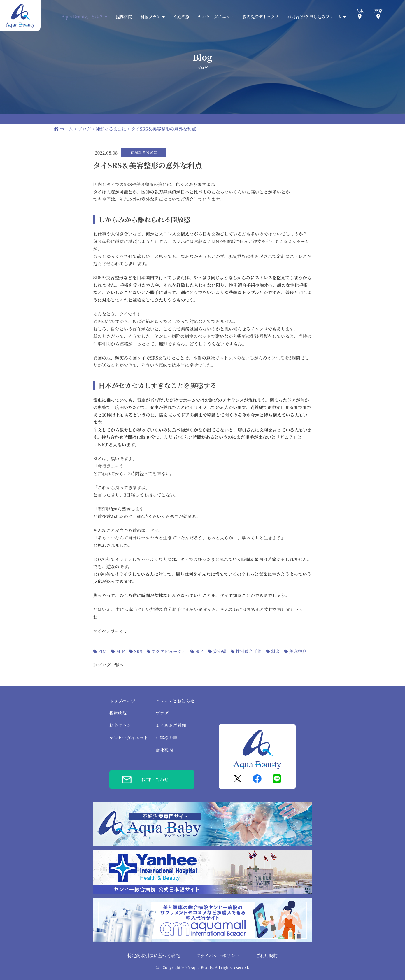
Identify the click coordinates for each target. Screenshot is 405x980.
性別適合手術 (249, 651)
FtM (102, 651)
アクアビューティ (169, 651)
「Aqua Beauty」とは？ (82, 17)
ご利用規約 (267, 955)
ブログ (162, 713)
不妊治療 (181, 17)
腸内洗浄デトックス (261, 17)
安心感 (220, 651)
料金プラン (120, 725)
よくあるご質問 (171, 725)
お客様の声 (166, 738)
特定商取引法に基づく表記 (154, 955)
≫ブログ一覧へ (109, 665)
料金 (276, 651)
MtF (120, 651)
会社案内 (164, 750)
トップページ (122, 701)
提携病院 (124, 17)
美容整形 (298, 651)
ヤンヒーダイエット (216, 17)
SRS (138, 651)
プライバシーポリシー (218, 955)
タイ (200, 651)
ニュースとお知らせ (175, 701)
